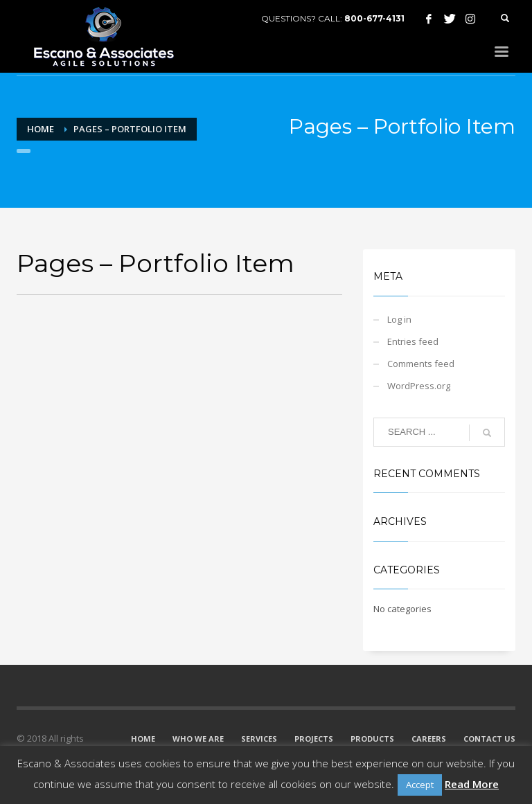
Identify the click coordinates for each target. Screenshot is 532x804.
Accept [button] (420, 785)
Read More (472, 784)
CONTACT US (489, 739)
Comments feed (421, 364)
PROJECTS (314, 739)
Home (41, 129)
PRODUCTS (372, 739)
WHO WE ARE (198, 739)
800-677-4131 (374, 18)
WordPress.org (419, 386)
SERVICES (259, 739)
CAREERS (429, 739)
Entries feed (413, 341)
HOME (143, 739)
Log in (399, 319)
